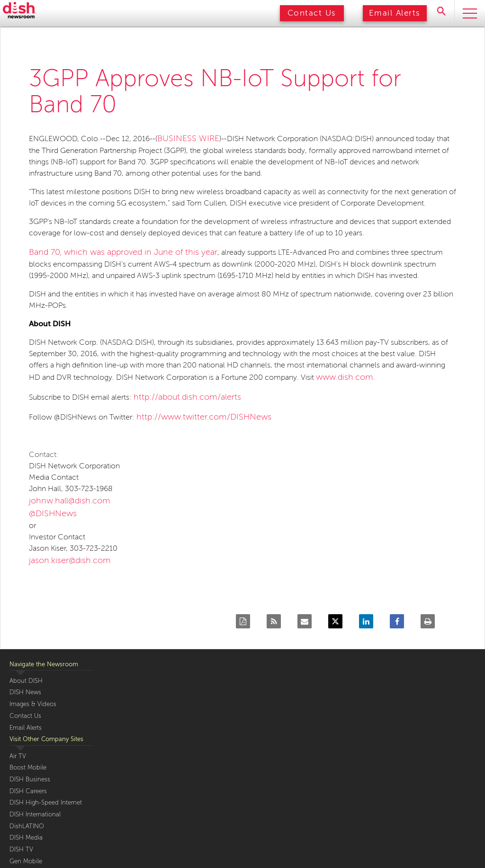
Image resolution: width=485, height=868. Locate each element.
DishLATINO (27, 826)
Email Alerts (395, 13)
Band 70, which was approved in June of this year (123, 252)
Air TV (18, 756)
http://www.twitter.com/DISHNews (204, 417)
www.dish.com (345, 377)
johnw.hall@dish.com (70, 501)
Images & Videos (33, 704)
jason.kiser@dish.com (70, 560)
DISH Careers (28, 791)
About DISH (26, 681)
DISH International (35, 814)
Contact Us (312, 13)
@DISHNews (53, 513)
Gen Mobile (26, 861)
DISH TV (21, 850)
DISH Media (26, 838)
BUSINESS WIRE (188, 138)
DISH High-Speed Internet (46, 803)
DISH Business (30, 779)
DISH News (25, 692)
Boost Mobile (28, 768)
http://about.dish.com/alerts (187, 397)
